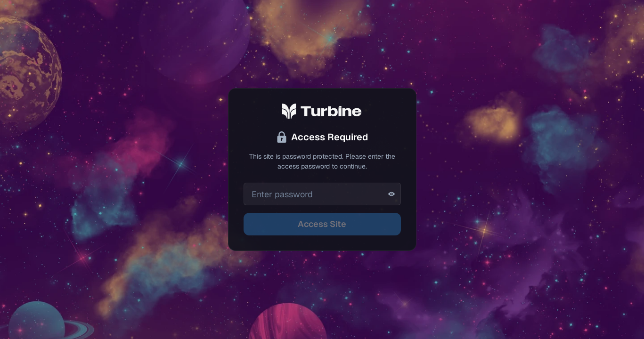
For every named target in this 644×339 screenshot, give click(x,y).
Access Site (322, 224)
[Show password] (391, 194)
